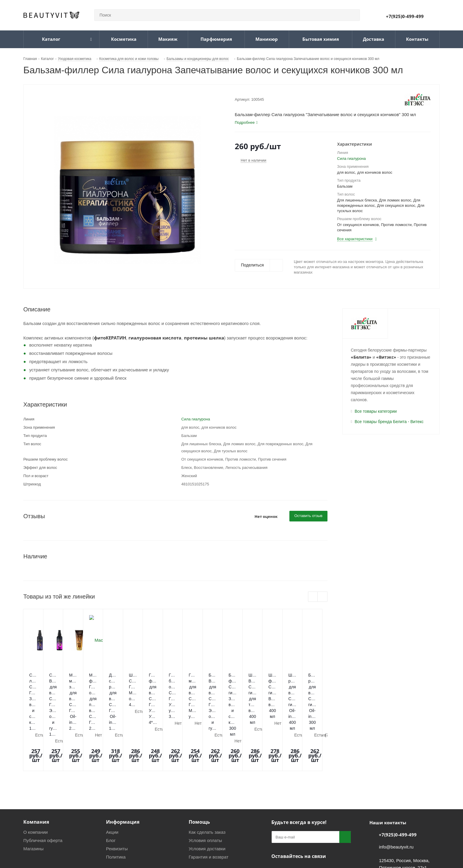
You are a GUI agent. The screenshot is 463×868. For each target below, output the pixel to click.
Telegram (292, 820)
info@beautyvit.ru (396, 797)
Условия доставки (207, 798)
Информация (123, 772)
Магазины (34, 798)
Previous (313, 597)
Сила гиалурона (352, 159)
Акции (112, 782)
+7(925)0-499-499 (405, 16)
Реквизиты (117, 798)
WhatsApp (307, 820)
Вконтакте (277, 820)
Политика (116, 807)
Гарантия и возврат (209, 807)
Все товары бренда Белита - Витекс (389, 422)
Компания (36, 772)
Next (323, 597)
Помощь (199, 772)
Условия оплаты (205, 790)
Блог (111, 790)
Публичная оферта (43, 790)
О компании (36, 782)
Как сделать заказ (207, 782)
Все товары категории (376, 411)
